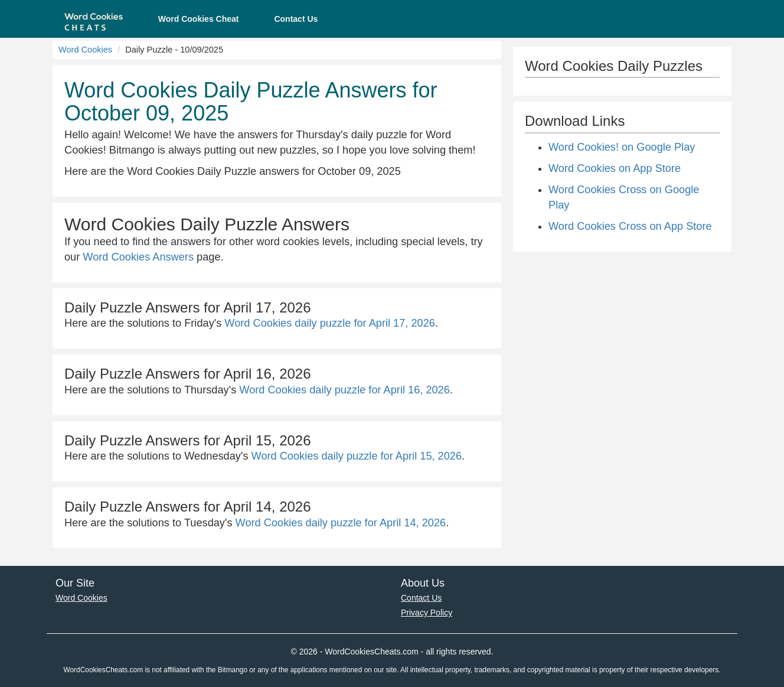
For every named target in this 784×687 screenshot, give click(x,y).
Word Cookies (85, 50)
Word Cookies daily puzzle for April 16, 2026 (344, 390)
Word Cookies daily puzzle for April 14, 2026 (341, 523)
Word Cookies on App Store (615, 168)
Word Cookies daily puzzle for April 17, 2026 (330, 323)
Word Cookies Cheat (199, 19)
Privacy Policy (427, 613)
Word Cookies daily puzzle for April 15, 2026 (357, 456)
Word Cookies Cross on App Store (630, 226)
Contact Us (296, 19)
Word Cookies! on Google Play (622, 147)
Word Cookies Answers (138, 257)
